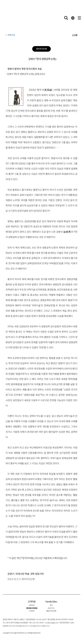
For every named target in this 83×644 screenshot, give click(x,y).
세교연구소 (51, 608)
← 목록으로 (10, 35)
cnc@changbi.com (52, 623)
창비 (51, 605)
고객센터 (32, 611)
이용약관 (32, 605)
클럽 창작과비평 (51, 611)
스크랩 (75, 35)
